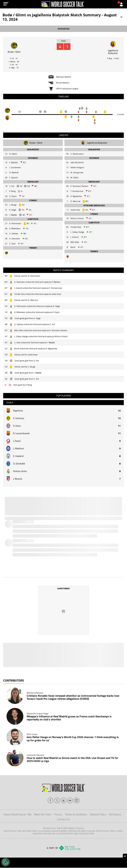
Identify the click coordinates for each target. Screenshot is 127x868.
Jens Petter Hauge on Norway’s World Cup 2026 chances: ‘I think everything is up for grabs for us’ (73, 739)
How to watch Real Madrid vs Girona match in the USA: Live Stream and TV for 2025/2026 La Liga (72, 760)
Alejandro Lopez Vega (37, 714)
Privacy (58, 815)
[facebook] (50, 801)
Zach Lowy (32, 734)
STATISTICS (64, 29)
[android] (70, 801)
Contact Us (64, 820)
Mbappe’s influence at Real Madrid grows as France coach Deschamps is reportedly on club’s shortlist (69, 718)
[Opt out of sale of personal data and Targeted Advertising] (6, 862)
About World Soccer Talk (18, 815)
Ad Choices (115, 815)
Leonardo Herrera (35, 755)
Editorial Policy (98, 815)
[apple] (64, 801)
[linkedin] (77, 801)
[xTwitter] (57, 801)
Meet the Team (43, 815)
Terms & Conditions (76, 815)
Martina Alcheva (35, 693)
